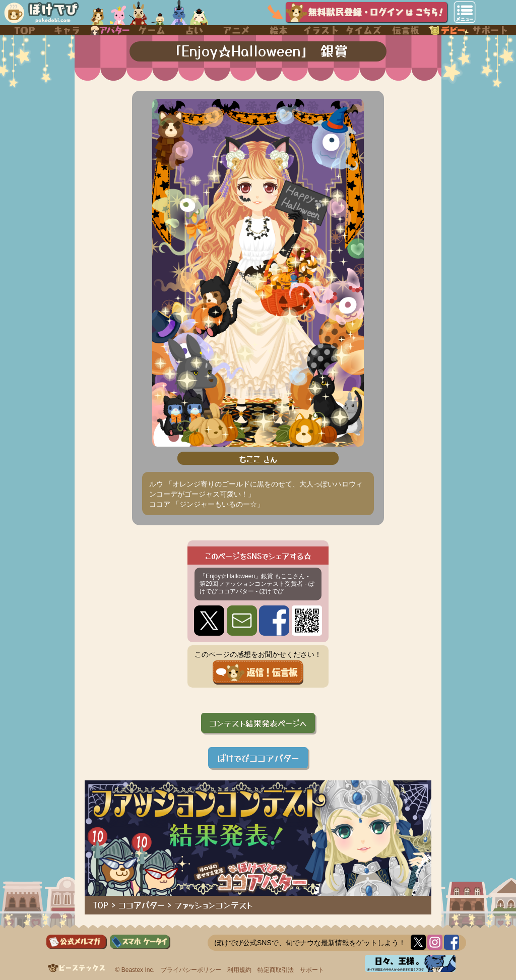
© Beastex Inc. (135, 970)
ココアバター (141, 905)
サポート (312, 970)
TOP (101, 905)
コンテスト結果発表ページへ (258, 723)
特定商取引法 (276, 970)
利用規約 (239, 970)
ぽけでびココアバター (258, 758)
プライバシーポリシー (191, 970)
